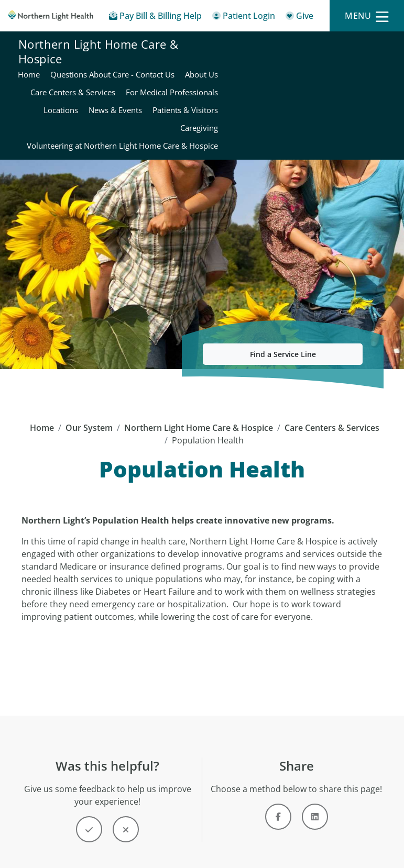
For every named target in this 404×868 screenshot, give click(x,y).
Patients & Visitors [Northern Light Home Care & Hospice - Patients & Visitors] (304, 99)
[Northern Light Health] (51, 16)
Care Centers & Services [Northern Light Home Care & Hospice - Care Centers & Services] (343, 63)
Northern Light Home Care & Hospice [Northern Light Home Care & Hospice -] (199, 411)
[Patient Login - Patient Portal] (244, 18)
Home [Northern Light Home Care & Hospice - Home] (239, 46)
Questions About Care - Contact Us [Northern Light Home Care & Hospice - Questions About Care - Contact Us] (323, 46)
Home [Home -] (42, 411)
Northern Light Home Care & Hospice (98, 88)
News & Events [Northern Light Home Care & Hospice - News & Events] (234, 99)
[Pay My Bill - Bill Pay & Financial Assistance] (155, 18)
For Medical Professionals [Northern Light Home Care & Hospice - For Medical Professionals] (294, 81)
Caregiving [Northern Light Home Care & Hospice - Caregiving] (366, 99)
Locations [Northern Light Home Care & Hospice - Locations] (368, 81)
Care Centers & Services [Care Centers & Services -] (332, 411)
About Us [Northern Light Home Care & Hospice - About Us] (273, 63)
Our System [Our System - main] (89, 411)
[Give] (299, 18)
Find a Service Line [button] (283, 338)
